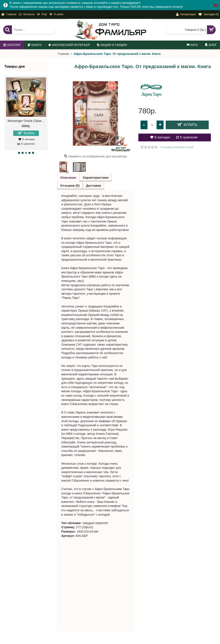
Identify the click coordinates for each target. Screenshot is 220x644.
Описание (68, 177)
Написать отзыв (184, 147)
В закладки (162, 137)
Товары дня (15, 66)
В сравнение (189, 137)
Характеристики (95, 177)
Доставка (93, 186)
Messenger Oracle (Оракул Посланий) (27, 121)
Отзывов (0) (70, 186)
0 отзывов (166, 147)
